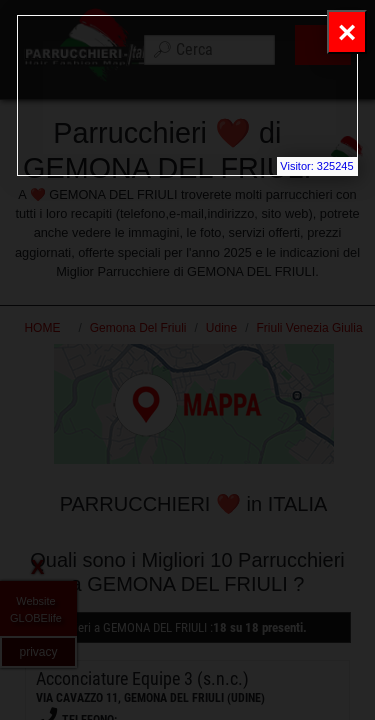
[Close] (347, 32)
